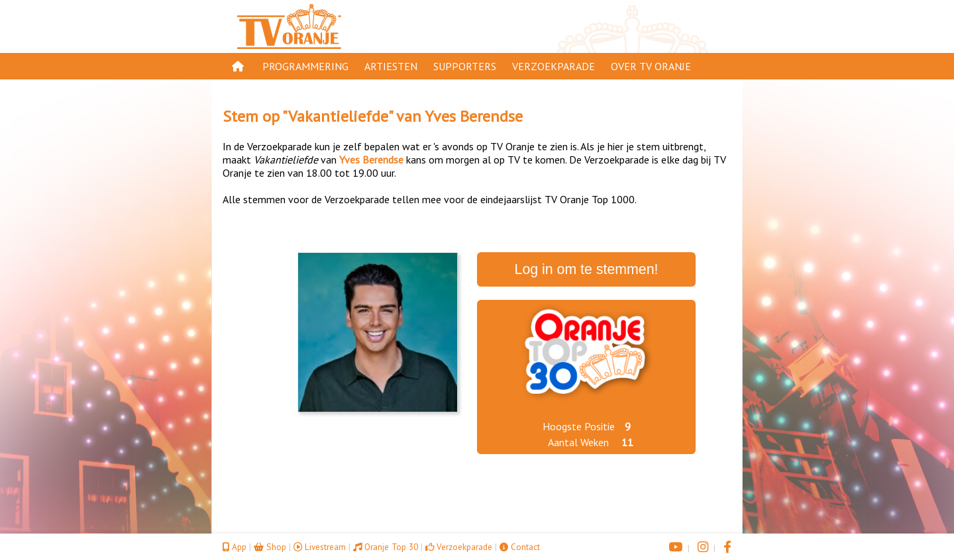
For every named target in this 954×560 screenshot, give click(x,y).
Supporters (465, 66)
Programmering (305, 66)
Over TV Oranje (651, 66)
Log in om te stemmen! (587, 269)
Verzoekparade (554, 66)
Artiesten (391, 66)
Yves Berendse (474, 116)
